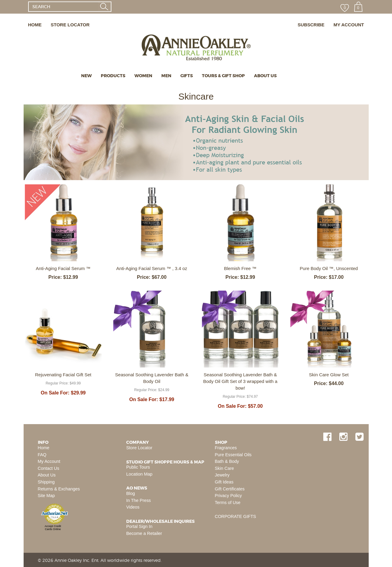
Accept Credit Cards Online (53, 528)
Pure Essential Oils (233, 455)
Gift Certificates (230, 489)
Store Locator (139, 448)
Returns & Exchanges (59, 489)
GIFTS (187, 76)
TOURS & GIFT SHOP (223, 76)
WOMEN (143, 76)
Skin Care (224, 468)
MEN (166, 76)
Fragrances (226, 448)
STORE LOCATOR (70, 25)
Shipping (46, 482)
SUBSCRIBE (311, 25)
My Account (49, 461)
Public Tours (138, 467)
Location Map (139, 474)
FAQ (42, 455)
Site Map (46, 496)
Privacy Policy (229, 496)
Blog (131, 493)
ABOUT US (265, 76)
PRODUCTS (113, 76)
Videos (133, 507)
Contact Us (49, 468)
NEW (86, 76)
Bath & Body (227, 461)
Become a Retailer (144, 533)
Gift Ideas (224, 482)
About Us (47, 475)
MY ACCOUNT (349, 25)
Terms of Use (228, 503)
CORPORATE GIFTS (236, 516)
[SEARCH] (63, 7)
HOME (35, 25)
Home (44, 448)
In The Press (138, 500)
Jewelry (222, 475)
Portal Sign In (139, 526)
